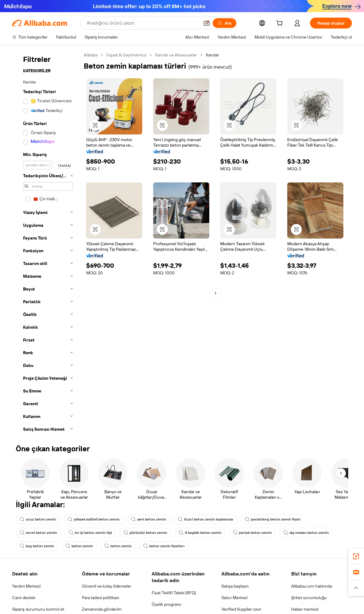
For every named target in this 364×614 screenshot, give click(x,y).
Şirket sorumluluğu (309, 598)
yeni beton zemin (149, 519)
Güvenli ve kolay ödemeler (107, 586)
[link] (356, 556)
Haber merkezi (305, 609)
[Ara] (224, 23)
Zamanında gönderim (102, 609)
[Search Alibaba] (142, 23)
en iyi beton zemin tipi (90, 533)
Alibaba (91, 55)
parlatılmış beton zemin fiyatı (273, 519)
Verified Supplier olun (241, 609)
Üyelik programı (166, 604)
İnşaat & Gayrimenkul (126, 55)
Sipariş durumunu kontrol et (38, 609)
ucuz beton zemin (38, 519)
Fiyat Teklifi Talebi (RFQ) (174, 593)
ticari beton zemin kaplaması (206, 519)
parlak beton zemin (252, 533)
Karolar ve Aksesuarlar (176, 55)
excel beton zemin (38, 533)
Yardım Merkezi (26, 586)
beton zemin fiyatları (164, 546)
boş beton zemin (37, 546)
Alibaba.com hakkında (312, 586)
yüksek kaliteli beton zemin (94, 519)
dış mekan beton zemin (306, 533)
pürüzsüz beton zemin (145, 533)
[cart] (281, 24)
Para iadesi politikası (101, 598)
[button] (207, 23)
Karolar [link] (212, 55)
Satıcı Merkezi (234, 598)
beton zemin (79, 546)
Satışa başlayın (235, 586)
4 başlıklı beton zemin (200, 533)
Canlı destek (24, 598)
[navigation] (46, 244)
